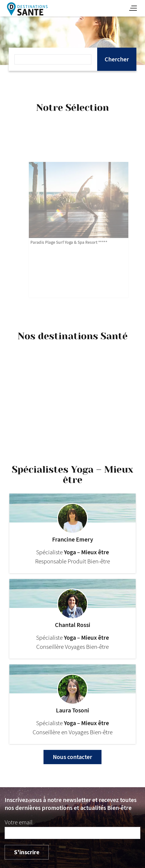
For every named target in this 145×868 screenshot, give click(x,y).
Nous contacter (72, 757)
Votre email (19, 822)
